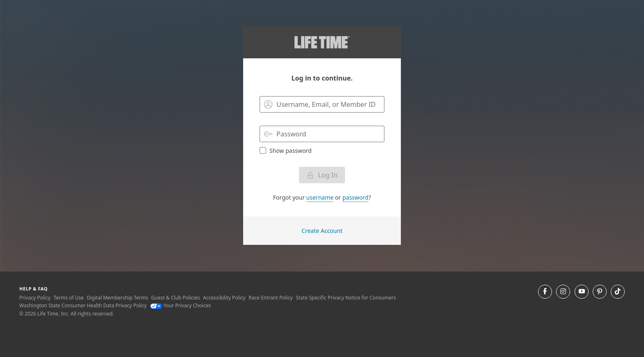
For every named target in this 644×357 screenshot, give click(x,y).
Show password (286, 150)
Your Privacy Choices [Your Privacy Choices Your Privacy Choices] (181, 305)
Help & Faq (33, 289)
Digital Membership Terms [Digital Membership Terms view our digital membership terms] (117, 298)
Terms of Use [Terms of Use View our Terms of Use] (68, 298)
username (320, 197)
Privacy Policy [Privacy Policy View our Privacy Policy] (35, 298)
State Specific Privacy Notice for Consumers (346, 298)
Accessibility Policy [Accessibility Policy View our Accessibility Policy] (224, 298)
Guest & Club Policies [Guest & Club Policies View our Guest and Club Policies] (176, 298)
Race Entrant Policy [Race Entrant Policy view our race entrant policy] (270, 298)
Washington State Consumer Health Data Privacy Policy (83, 305)
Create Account (322, 231)
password (355, 197)
